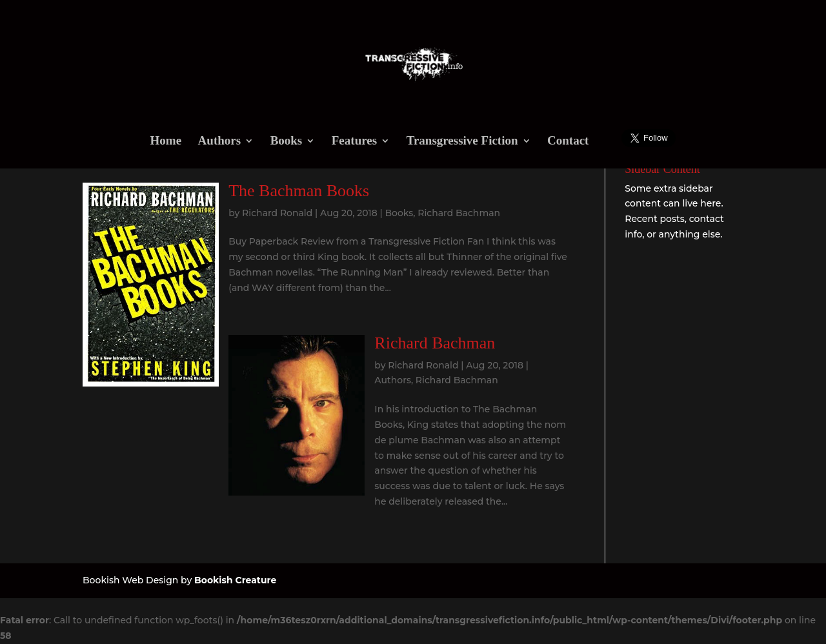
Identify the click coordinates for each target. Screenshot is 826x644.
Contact (568, 142)
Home (166, 142)
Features (354, 142)
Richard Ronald (277, 213)
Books (287, 142)
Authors (220, 142)
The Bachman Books (299, 191)
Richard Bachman (459, 213)
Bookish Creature (235, 580)
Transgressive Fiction (462, 142)
